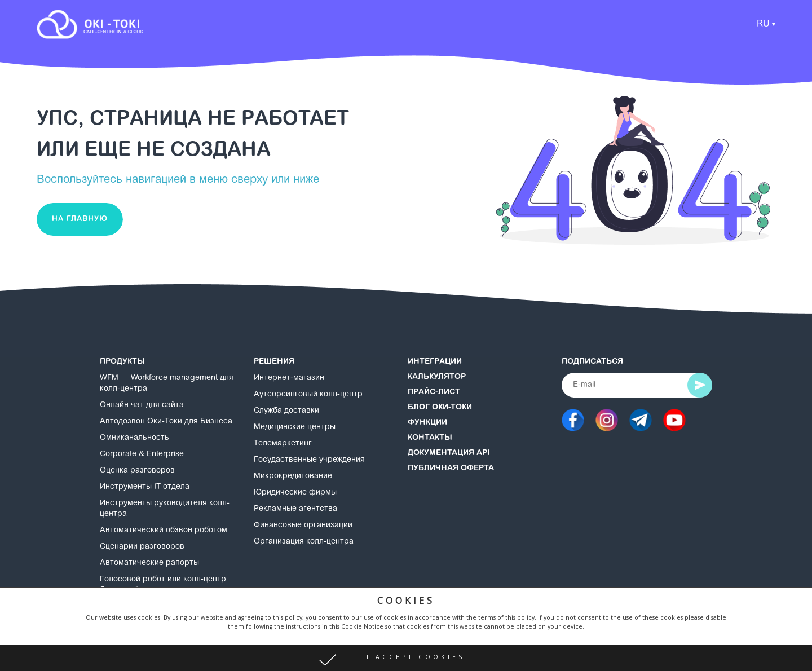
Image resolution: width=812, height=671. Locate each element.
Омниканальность (134, 438)
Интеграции (435, 362)
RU (763, 24)
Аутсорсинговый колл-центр (308, 395)
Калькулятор (437, 377)
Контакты (430, 438)
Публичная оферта (451, 469)
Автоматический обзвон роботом (164, 531)
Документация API (449, 453)
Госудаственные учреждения (309, 460)
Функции (427, 423)
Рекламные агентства (295, 509)
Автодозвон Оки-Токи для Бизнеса (166, 422)
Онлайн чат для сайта (142, 405)
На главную (80, 219)
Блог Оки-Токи (440, 408)
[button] (406, 658)
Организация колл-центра (304, 542)
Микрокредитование (293, 476)
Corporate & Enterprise (142, 454)
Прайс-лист (434, 392)
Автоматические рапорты (149, 563)
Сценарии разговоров (142, 547)
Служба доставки (286, 411)
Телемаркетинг (283, 444)
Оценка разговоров (137, 471)
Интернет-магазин (289, 378)
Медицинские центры (295, 427)
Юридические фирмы (295, 493)
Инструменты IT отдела (145, 487)
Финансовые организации (303, 526)
